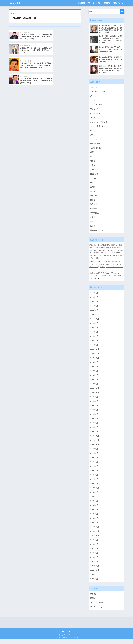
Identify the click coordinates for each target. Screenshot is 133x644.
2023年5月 (94, 417)
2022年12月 (95, 439)
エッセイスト (95, 109)
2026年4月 (94, 303)
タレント (94, 131)
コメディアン (95, 118)
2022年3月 (94, 478)
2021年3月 (94, 517)
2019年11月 (95, 574)
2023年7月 (94, 408)
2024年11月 (95, 355)
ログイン (94, 598)
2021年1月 (94, 526)
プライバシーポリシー (94, 3)
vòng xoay (93, 279)
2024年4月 (94, 382)
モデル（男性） (96, 149)
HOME (67, 636)
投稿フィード (95, 603)
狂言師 (93, 219)
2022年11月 (95, 443)
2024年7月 (94, 373)
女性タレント (95, 179)
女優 (92, 171)
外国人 (93, 166)
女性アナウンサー (97, 175)
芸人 (92, 223)
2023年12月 (95, 390)
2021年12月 (95, 491)
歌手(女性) (94, 206)
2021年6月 (94, 504)
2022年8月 (94, 456)
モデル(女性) (95, 145)
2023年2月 (94, 430)
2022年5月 (94, 469)
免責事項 (107, 3)
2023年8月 (94, 404)
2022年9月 (94, 452)
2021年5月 (94, 509)
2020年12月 (95, 531)
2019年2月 (94, 583)
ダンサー (94, 136)
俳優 (92, 153)
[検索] (122, 12)
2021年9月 (94, 496)
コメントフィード (97, 607)
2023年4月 (94, 421)
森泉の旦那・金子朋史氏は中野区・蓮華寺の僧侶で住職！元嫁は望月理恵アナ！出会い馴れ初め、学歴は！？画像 (106, 249)
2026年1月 (94, 316)
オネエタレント (96, 114)
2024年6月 (94, 377)
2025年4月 (94, 342)
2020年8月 (94, 544)
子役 (92, 184)
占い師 (93, 158)
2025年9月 (94, 325)
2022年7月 (94, 460)
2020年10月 (95, 539)
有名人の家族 (16, 3)
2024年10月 (95, 360)
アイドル (94, 96)
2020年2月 (94, 561)
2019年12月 (95, 570)
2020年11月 (95, 535)
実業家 (93, 188)
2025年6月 (94, 338)
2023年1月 (94, 434)
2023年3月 (94, 425)
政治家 (93, 193)
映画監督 (94, 197)
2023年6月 (94, 412)
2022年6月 (94, 465)
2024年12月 (95, 351)
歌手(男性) (94, 210)
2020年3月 (94, 557)
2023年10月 (95, 395)
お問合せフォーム (118, 3)
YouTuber (94, 88)
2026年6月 (94, 298)
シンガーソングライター (99, 123)
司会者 (93, 162)
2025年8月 (94, 329)
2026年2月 (94, 312)
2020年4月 (94, 553)
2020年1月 (94, 566)
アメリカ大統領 (96, 105)
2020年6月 (94, 548)
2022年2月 (94, 482)
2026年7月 (94, 294)
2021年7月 (94, 500)
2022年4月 (94, 474)
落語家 (93, 228)
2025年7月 (94, 333)
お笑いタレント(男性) (98, 92)
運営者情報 (81, 3)
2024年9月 (94, 364)
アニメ (93, 101)
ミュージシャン (96, 140)
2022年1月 (94, 487)
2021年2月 (94, 522)
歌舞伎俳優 (94, 215)
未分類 (93, 201)
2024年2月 (94, 386)
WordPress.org (96, 611)
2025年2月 (94, 347)
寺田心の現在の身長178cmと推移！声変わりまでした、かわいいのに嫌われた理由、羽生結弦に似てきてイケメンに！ (106, 266)
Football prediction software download (112, 268)
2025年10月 (95, 320)
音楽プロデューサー (98, 232)
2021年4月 (94, 513)
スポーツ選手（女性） (99, 127)
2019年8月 (94, 579)
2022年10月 (95, 447)
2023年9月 (94, 399)
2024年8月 (94, 368)
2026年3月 (94, 307)
